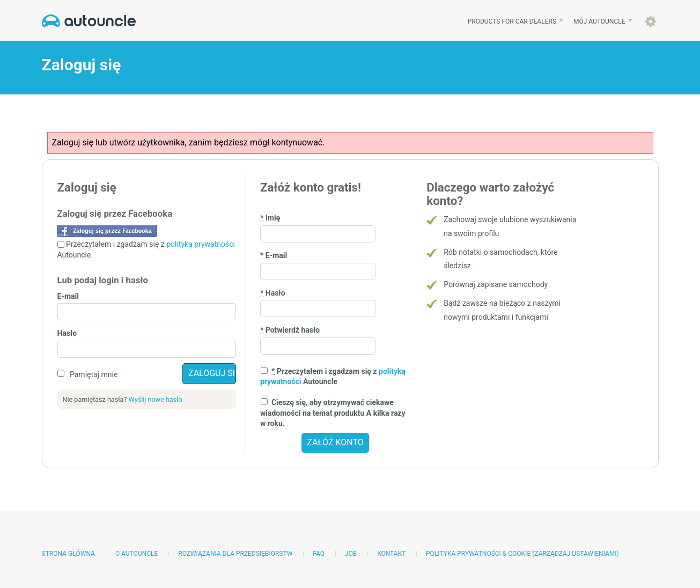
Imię (270, 218)
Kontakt (391, 554)
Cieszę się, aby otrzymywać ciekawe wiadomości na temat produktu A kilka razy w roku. (333, 413)
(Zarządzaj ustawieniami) (576, 554)
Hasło (67, 333)
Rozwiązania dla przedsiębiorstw (235, 554)
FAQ (319, 554)
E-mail (68, 296)
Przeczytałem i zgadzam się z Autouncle (333, 377)
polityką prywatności (201, 244)
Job (351, 554)
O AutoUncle (137, 554)
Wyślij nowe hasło (156, 399)
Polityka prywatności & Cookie (478, 554)
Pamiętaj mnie (94, 374)
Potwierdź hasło (290, 330)
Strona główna (68, 554)
